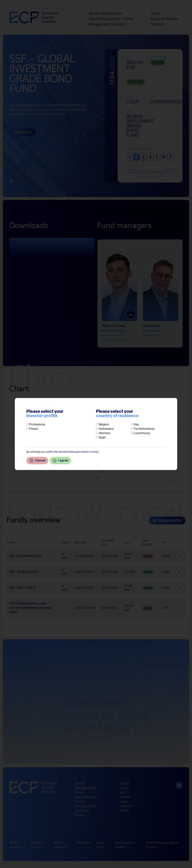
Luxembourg (142, 433)
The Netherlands (144, 429)
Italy (136, 425)
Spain (102, 438)
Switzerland (106, 429)
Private (34, 429)
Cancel (37, 461)
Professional (37, 425)
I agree (60, 461)
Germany (105, 433)
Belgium (104, 425)
